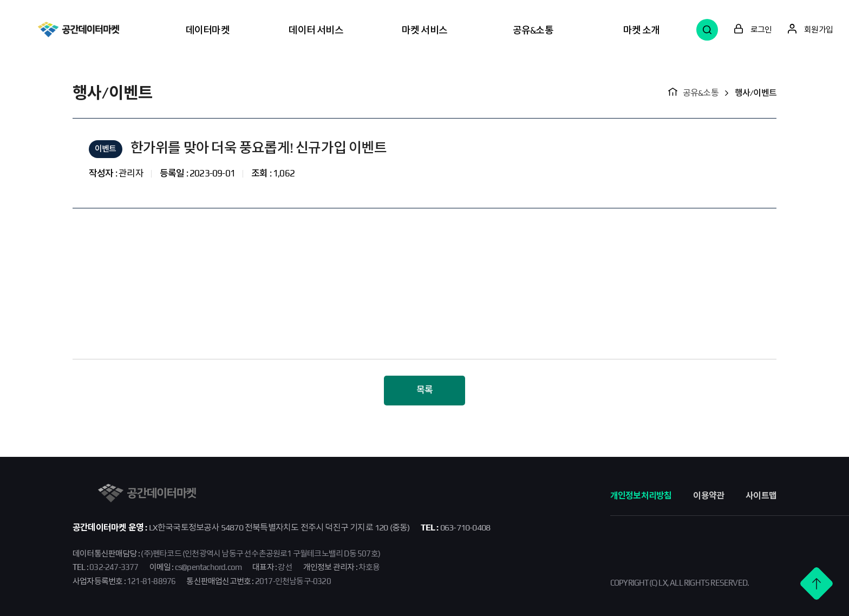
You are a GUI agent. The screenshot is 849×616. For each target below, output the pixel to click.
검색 (707, 30)
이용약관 (708, 496)
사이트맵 (761, 496)
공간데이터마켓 (79, 30)
